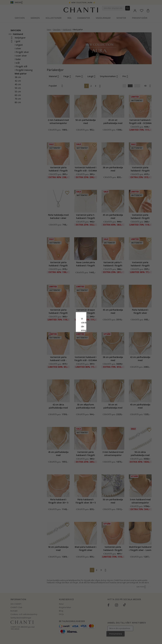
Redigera (94, 347)
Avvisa (68, 347)
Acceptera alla (81, 340)
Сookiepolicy (66, 325)
